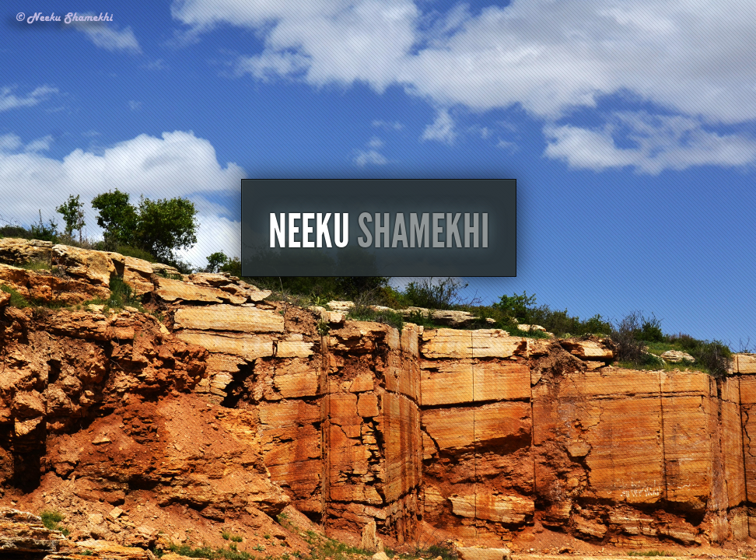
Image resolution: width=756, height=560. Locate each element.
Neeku (379, 285)
